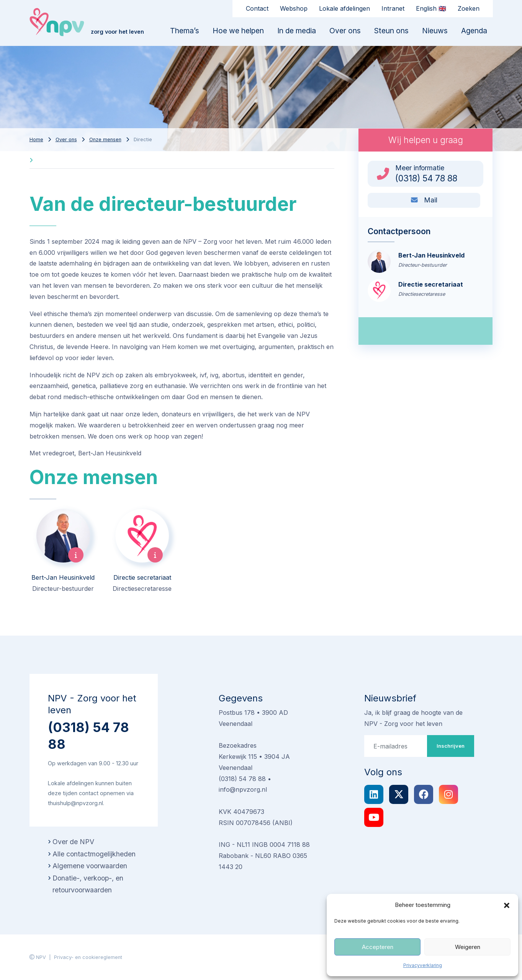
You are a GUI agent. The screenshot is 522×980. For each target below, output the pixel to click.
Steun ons (391, 31)
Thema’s (185, 31)
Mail (424, 200)
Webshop (294, 8)
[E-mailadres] (396, 746)
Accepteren (378, 947)
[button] (507, 905)
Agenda (474, 31)
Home (36, 139)
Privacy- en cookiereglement (88, 957)
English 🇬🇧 (431, 8)
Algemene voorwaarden (90, 866)
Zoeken (469, 8)
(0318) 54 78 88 (88, 736)
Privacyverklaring (423, 965)
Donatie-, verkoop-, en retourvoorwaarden (88, 884)
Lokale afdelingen (344, 8)
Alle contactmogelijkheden (94, 854)
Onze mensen (105, 139)
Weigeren (468, 947)
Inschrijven (451, 746)
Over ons (345, 31)
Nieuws (435, 31)
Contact (257, 8)
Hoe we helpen (238, 31)
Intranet (393, 8)
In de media (297, 31)
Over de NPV (73, 842)
